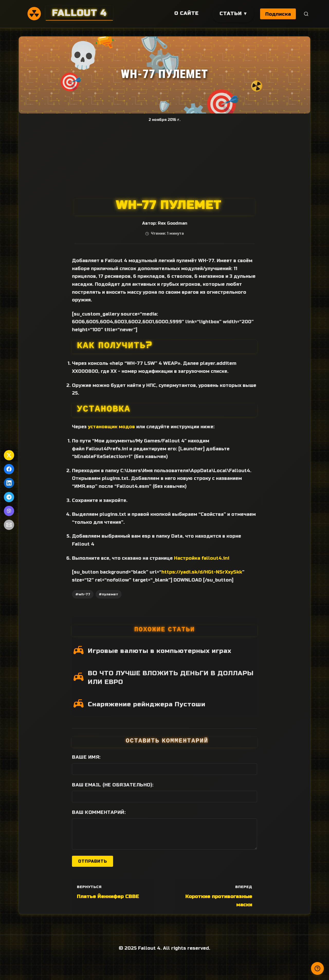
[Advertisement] (164, 160)
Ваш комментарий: (99, 812)
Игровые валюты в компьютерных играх (160, 651)
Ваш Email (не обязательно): (113, 785)
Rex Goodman (172, 223)
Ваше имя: (86, 757)
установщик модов (111, 427)
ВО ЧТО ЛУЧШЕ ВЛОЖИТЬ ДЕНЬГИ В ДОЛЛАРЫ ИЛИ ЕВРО (171, 678)
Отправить (93, 861)
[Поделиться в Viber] (9, 511)
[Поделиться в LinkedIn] (9, 483)
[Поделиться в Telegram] (9, 497)
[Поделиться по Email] (9, 525)
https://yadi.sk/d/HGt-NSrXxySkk (202, 572)
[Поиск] (306, 14)
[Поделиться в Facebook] (9, 469)
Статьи (230, 13)
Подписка (278, 14)
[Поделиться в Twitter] (9, 455)
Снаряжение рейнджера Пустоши (147, 704)
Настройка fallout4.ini (202, 558)
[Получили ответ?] (317, 968)
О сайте (186, 13)
